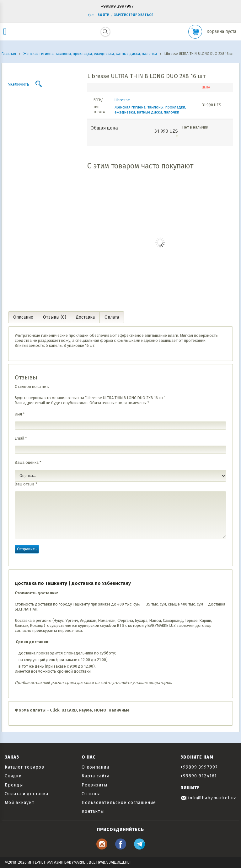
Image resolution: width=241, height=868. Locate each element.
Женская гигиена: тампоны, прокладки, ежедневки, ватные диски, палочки (150, 110)
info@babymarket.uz (208, 798)
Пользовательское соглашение (119, 803)
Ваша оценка (28, 462)
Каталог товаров (24, 767)
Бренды (14, 785)
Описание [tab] (23, 317)
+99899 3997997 (117, 7)
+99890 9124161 (199, 776)
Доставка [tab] (85, 317)
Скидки (13, 776)
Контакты (93, 811)
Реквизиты (94, 785)
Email (21, 438)
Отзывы (91, 794)
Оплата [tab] (112, 317)
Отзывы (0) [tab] (55, 317)
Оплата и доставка (27, 794)
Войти (99, 15)
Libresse (122, 100)
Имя (20, 414)
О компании (96, 767)
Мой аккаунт (20, 803)
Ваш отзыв (26, 484)
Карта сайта (96, 776)
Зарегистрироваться (134, 15)
